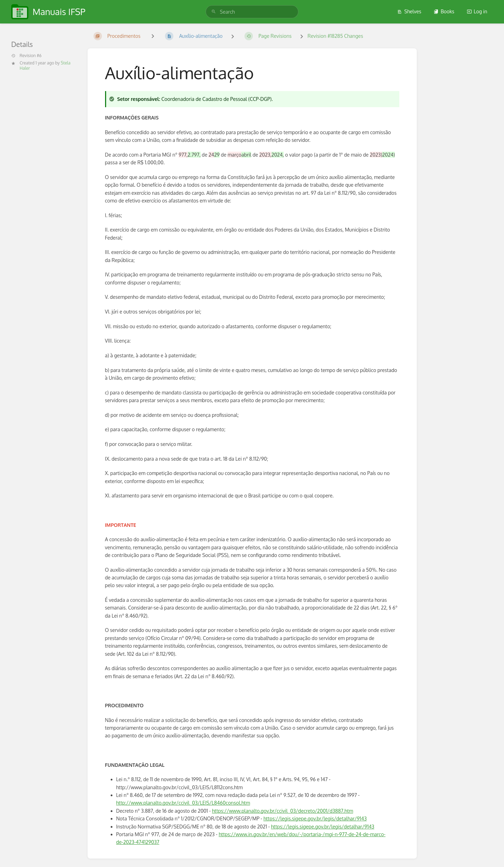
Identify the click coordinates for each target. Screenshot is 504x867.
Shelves (409, 11)
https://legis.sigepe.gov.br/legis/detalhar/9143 (315, 818)
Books (444, 11)
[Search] (214, 12)
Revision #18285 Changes (335, 36)
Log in (477, 11)
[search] (252, 12)
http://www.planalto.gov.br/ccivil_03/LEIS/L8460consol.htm (183, 803)
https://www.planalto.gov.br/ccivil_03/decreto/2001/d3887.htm (282, 811)
